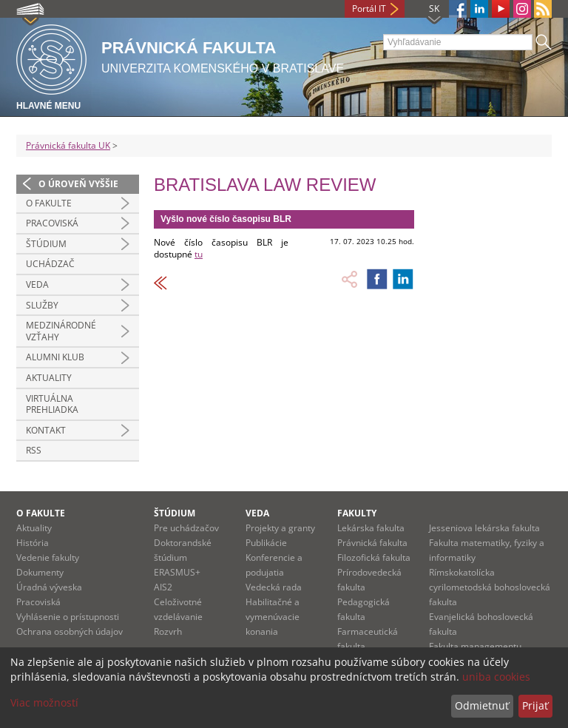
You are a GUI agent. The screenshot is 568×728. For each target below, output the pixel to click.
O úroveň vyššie (78, 184)
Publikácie (266, 543)
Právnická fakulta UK (68, 145)
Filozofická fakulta (374, 557)
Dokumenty (40, 572)
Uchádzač (50, 264)
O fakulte (49, 203)
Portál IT (369, 9)
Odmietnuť (482, 705)
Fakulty (357, 513)
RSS (34, 450)
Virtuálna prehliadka (52, 404)
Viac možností (44, 702)
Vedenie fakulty (48, 557)
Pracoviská (52, 223)
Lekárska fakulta (371, 528)
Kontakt (46, 430)
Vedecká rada (274, 587)
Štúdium (46, 244)
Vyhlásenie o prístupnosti (68, 617)
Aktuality (49, 378)
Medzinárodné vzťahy (61, 331)
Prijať (535, 705)
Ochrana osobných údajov (70, 631)
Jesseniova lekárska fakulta (484, 528)
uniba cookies (496, 677)
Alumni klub (55, 357)
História (33, 543)
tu (199, 254)
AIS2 (163, 587)
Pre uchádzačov (186, 528)
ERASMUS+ (177, 572)
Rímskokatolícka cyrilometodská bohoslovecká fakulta (490, 587)
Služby (42, 305)
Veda (37, 284)
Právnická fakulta (372, 543)
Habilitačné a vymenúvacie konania (273, 617)
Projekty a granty (280, 528)
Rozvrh (168, 631)
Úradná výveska (49, 587)
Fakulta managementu (475, 646)
